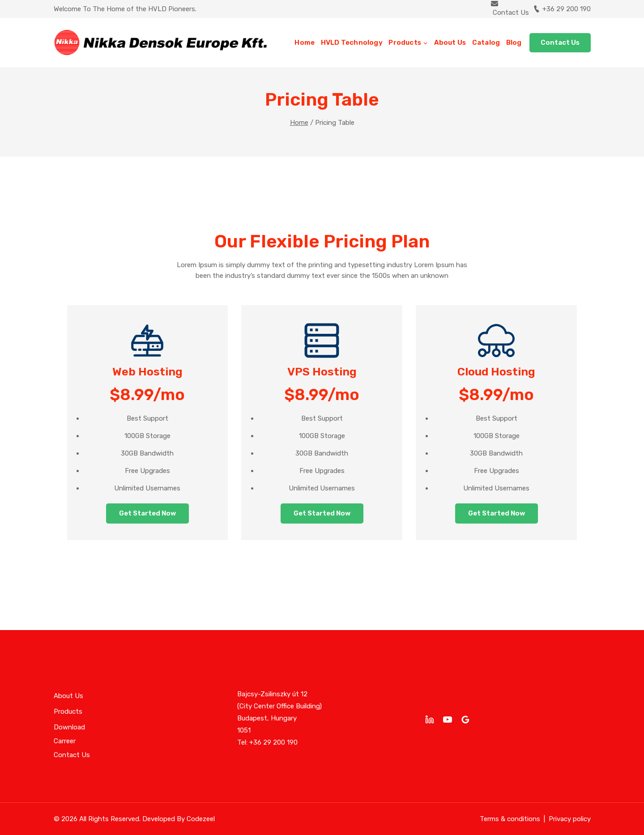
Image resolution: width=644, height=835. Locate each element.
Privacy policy (570, 819)
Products (68, 711)
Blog (514, 43)
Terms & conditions (510, 819)
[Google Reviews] (465, 720)
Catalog (486, 43)
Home (305, 43)
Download (69, 727)
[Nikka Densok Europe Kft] (160, 43)
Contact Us (560, 43)
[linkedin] (430, 720)
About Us (450, 43)
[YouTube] (448, 720)
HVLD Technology (352, 43)
